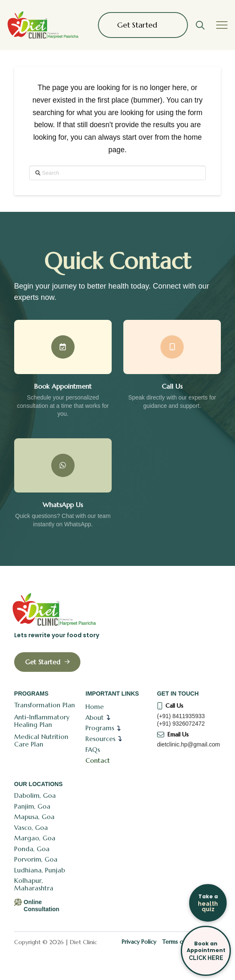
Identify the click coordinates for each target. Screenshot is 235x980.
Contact (98, 760)
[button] (200, 25)
